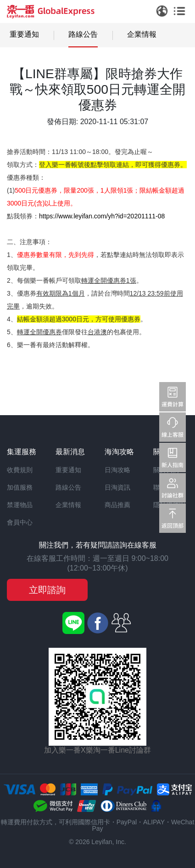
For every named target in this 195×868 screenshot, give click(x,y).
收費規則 (20, 470)
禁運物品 (20, 505)
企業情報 (142, 34)
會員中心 (20, 522)
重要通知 (24, 34)
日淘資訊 (117, 487)
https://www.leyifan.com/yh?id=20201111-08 (102, 216)
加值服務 (20, 487)
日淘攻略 (117, 470)
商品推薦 (117, 505)
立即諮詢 (47, 590)
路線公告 (83, 34)
